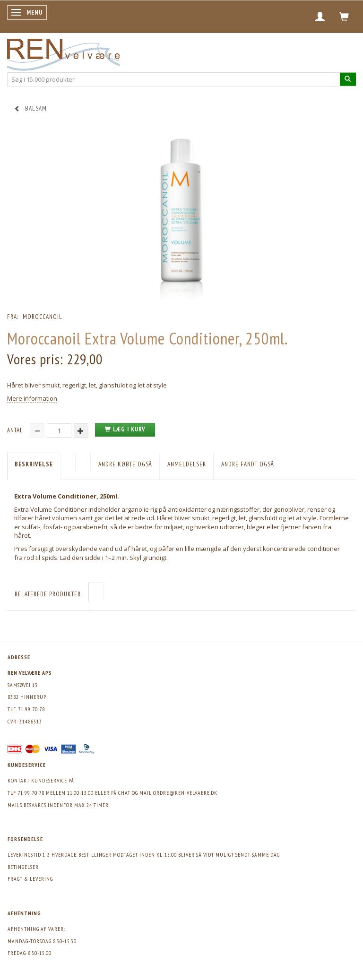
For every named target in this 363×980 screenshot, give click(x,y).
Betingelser (23, 867)
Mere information (32, 398)
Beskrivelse (34, 464)
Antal (16, 430)
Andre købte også (125, 464)
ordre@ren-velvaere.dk (185, 793)
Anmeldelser (187, 464)
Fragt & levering (30, 879)
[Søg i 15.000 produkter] (348, 79)
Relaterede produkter (48, 594)
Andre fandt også (248, 464)
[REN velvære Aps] (63, 53)
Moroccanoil (43, 317)
